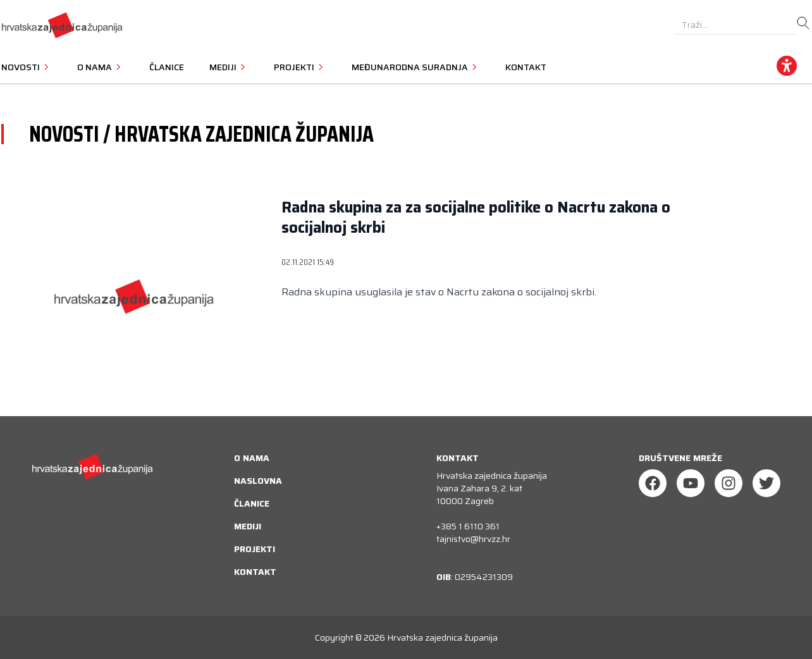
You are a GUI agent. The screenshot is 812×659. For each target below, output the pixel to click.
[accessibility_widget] (787, 66)
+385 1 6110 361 (468, 526)
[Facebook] (653, 483)
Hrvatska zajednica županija (442, 637)
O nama (252, 458)
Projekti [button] (300, 67)
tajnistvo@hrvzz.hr (473, 539)
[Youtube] (691, 483)
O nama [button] (101, 67)
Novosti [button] (27, 67)
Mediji (248, 526)
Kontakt (526, 67)
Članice (167, 67)
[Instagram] (729, 483)
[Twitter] (766, 483)
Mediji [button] (229, 67)
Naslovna (258, 481)
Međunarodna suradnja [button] (416, 67)
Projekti (255, 549)
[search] (803, 23)
